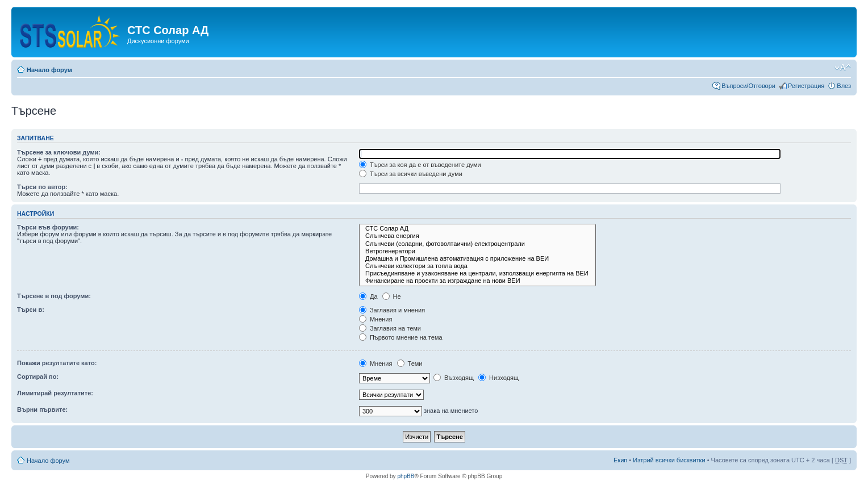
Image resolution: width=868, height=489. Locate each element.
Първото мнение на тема (401, 337)
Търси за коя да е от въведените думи (420, 165)
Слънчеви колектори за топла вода (477, 266)
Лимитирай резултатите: (55, 393)
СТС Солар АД (477, 229)
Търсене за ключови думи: (59, 152)
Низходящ (498, 378)
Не (392, 296)
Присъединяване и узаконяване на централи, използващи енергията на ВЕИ (477, 273)
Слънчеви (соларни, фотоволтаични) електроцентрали (477, 244)
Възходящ (454, 378)
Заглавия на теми (390, 328)
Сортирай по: (38, 377)
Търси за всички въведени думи (411, 174)
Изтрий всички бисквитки (669, 460)
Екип (620, 460)
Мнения (376, 319)
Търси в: (31, 310)
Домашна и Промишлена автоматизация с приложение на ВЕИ (477, 259)
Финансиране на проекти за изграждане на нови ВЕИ (477, 281)
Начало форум (49, 70)
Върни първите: (42, 409)
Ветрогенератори (477, 251)
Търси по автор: (42, 187)
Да (368, 296)
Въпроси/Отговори (748, 86)
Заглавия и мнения (392, 310)
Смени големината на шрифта (843, 68)
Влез (844, 86)
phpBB (406, 476)
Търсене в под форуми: (54, 296)
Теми (410, 363)
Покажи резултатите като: (57, 363)
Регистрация (806, 86)
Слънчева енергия (477, 236)
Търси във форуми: (48, 227)
